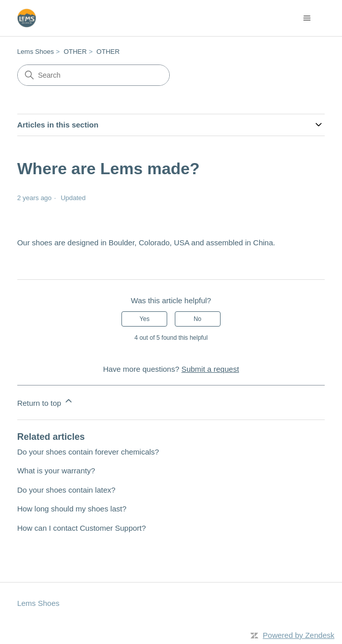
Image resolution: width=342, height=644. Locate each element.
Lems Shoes (36, 52)
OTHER (75, 52)
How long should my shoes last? (72, 509)
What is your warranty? (56, 471)
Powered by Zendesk (299, 635)
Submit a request (210, 369)
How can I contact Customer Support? (82, 528)
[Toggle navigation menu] (307, 18)
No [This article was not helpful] (197, 319)
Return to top (45, 401)
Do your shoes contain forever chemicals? (88, 452)
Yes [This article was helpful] (145, 319)
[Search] (94, 75)
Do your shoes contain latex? (66, 490)
